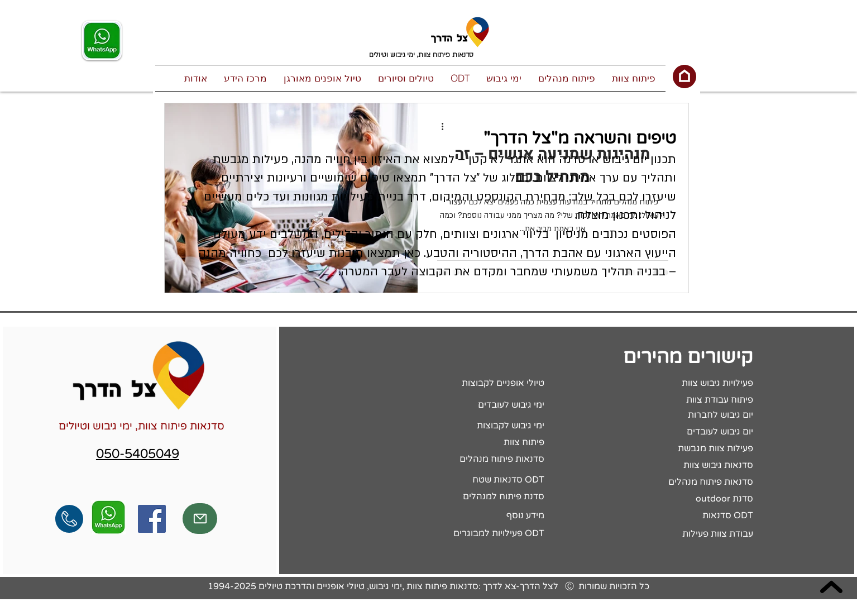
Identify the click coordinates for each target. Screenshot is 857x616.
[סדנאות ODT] (677, 516)
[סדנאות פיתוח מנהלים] (468, 460)
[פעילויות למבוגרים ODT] (468, 534)
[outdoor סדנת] (677, 499)
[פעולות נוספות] (439, 126)
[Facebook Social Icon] (152, 519)
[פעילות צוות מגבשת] (677, 449)
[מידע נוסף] (468, 516)
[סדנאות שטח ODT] (468, 480)
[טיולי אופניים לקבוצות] (468, 384)
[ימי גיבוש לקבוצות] (468, 426)
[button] (634, 78)
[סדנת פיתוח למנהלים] (468, 497)
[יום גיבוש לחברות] (677, 416)
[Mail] (200, 519)
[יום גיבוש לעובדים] (677, 432)
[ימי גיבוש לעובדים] (468, 405)
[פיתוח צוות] (468, 443)
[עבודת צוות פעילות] (677, 534)
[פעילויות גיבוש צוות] (677, 384)
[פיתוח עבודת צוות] (677, 400)
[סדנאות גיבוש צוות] (677, 466)
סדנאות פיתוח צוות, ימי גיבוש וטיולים (142, 426)
